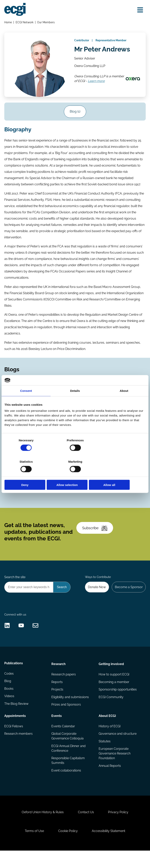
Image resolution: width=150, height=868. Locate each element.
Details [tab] (75, 401)
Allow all (123, 474)
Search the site (15, 586)
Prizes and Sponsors (66, 718)
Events (57, 728)
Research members (19, 747)
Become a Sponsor (128, 596)
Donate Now (96, 596)
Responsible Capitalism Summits (68, 774)
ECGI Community (111, 710)
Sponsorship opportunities (117, 702)
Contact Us (86, 828)
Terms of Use (34, 848)
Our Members (46, 23)
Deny (27, 474)
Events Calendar (63, 739)
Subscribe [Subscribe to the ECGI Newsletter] (95, 536)
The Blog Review (17, 718)
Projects (58, 702)
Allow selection (75, 474)
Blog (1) (75, 113)
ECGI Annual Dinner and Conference (69, 762)
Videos (9, 710)
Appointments (15, 728)
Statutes (104, 755)
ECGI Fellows (14, 739)
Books (9, 702)
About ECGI (107, 728)
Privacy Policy (119, 828)
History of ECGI (109, 739)
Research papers (64, 687)
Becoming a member (114, 694)
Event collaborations (66, 784)
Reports (57, 694)
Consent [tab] (26, 401)
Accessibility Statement (109, 848)
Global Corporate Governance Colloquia (68, 749)
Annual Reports (110, 779)
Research (59, 676)
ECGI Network (25, 23)
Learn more (110, 83)
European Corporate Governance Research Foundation (114, 767)
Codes (13, 488)
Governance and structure (117, 747)
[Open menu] (140, 10)
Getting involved (111, 676)
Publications (14, 676)
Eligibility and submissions (70, 710)
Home (8, 23)
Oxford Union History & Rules (42, 828)
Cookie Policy (68, 848)
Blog (8, 694)
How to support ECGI (114, 687)
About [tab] (124, 401)
